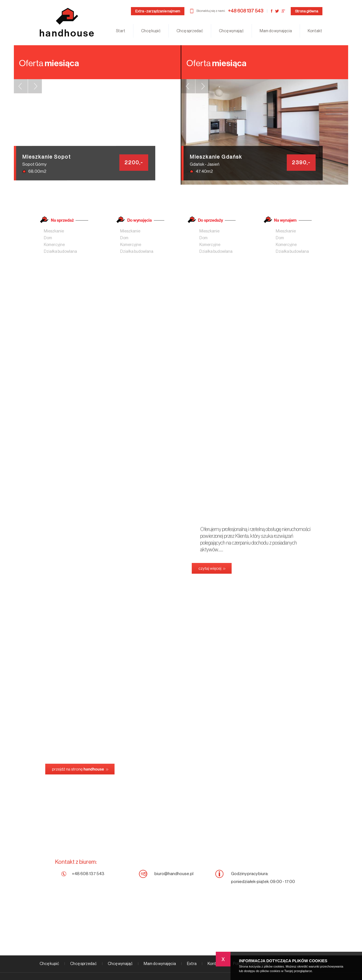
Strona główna (307, 11)
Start (121, 31)
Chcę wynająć (231, 31)
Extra (192, 964)
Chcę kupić (151, 31)
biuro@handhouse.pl (174, 874)
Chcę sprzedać (190, 31)
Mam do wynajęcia (276, 31)
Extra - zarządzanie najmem (158, 11)
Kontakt (315, 31)
